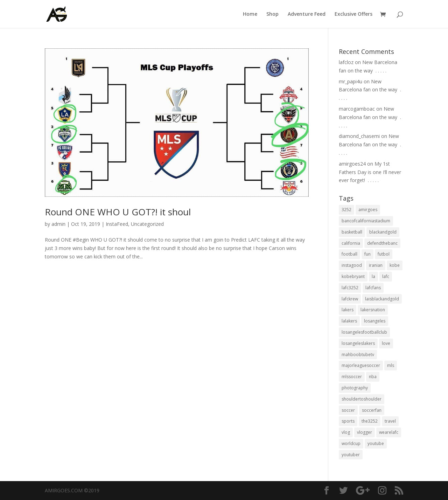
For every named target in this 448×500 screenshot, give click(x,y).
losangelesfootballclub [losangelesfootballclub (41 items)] (364, 332)
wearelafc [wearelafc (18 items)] (389, 432)
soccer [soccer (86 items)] (348, 410)
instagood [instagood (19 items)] (352, 265)
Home (250, 14)
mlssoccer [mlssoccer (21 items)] (352, 377)
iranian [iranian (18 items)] (376, 265)
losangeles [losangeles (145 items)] (375, 321)
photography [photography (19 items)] (355, 388)
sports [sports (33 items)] (348, 421)
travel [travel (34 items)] (390, 421)
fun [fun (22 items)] (367, 254)
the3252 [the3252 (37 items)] (370, 421)
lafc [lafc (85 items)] (386, 276)
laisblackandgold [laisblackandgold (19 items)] (382, 299)
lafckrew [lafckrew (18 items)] (350, 299)
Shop (272, 14)
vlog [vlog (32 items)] (346, 432)
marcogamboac (357, 109)
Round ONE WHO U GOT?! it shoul (118, 212)
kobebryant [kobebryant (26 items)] (353, 276)
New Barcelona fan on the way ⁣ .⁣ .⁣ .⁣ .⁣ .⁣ (370, 90)
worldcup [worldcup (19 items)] (351, 443)
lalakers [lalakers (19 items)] (349, 321)
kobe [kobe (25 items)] (395, 265)
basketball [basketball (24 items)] (352, 232)
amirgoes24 (352, 164)
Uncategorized (147, 224)
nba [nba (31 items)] (373, 377)
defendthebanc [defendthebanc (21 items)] (382, 243)
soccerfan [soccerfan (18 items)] (372, 410)
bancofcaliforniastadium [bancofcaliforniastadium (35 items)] (366, 221)
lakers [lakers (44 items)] (348, 310)
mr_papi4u (351, 81)
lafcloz (346, 62)
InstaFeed (117, 224)
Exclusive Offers (353, 14)
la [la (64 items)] (373, 276)
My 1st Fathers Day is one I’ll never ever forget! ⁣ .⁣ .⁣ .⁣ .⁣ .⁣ (370, 172)
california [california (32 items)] (351, 243)
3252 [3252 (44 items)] (346, 210)
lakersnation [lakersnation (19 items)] (373, 310)
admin (58, 224)
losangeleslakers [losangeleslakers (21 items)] (358, 343)
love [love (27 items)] (386, 343)
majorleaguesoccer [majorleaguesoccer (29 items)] (361, 365)
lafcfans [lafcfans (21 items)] (373, 288)
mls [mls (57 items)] (391, 365)
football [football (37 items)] (349, 254)
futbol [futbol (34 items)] (384, 254)
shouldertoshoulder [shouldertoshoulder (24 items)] (362, 399)
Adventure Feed (307, 14)
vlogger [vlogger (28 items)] (365, 432)
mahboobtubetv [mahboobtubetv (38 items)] (358, 355)
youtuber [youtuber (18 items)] (351, 455)
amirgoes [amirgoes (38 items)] (368, 210)
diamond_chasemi (359, 136)
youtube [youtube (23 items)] (376, 443)
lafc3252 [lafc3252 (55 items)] (350, 288)
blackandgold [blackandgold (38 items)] (383, 232)
